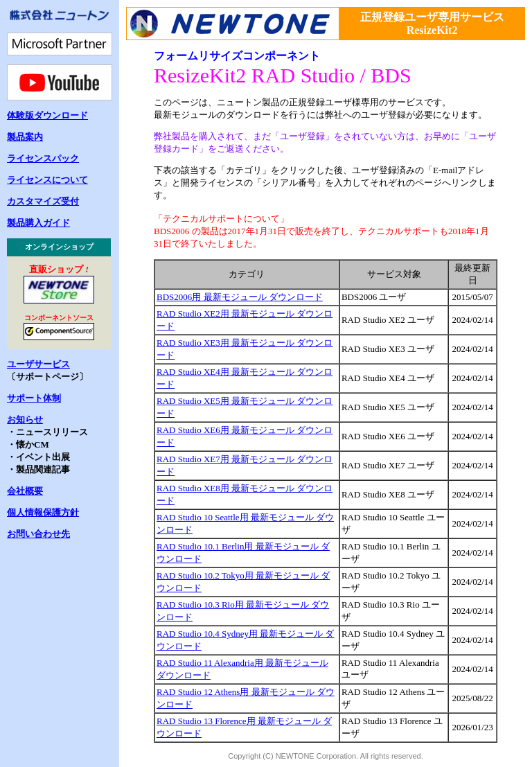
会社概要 (25, 491)
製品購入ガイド (38, 223)
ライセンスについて (47, 180)
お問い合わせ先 (38, 534)
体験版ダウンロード (47, 115)
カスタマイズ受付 (43, 201)
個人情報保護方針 (43, 512)
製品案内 (25, 137)
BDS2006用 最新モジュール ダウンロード (240, 297)
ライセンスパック (43, 158)
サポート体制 (34, 398)
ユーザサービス (38, 364)
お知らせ (25, 420)
